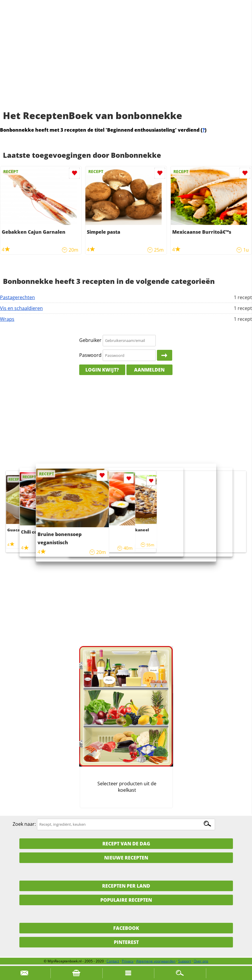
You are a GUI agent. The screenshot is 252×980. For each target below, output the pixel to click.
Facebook (126, 928)
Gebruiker (90, 340)
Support (185, 961)
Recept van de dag (126, 844)
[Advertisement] (126, 62)
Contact (113, 961)
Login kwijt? (102, 370)
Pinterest (126, 942)
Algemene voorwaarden (156, 961)
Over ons (201, 961)
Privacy (128, 961)
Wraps (7, 319)
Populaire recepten (126, 900)
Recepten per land (126, 886)
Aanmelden (149, 370)
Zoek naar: (24, 824)
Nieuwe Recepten (126, 858)
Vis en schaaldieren (21, 308)
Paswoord (90, 355)
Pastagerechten (17, 297)
